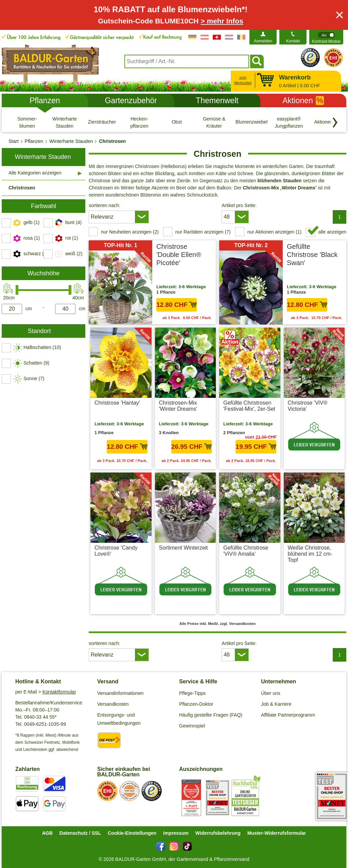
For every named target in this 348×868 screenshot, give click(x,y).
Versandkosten (113, 704)
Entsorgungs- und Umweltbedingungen (119, 719)
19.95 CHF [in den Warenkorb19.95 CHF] (256, 447)
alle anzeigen (332, 232)
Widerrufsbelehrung (218, 833)
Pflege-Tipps (192, 693)
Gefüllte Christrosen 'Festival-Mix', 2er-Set (249, 406)
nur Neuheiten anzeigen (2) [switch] (130, 232)
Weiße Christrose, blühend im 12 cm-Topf (310, 554)
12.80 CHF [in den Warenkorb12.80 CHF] (177, 305)
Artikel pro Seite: (239, 205)
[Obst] (177, 122)
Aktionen (303, 100)
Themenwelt (217, 100)
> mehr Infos (222, 21)
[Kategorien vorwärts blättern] (335, 123)
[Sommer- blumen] (27, 122)
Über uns (271, 693)
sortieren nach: (105, 205)
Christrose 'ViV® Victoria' (308, 406)
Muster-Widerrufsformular (277, 833)
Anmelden (263, 41)
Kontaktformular (59, 692)
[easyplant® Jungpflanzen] (289, 122)
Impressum (176, 833)
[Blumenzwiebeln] (251, 122)
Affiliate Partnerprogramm (288, 715)
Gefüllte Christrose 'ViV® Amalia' (246, 551)
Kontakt (293, 41)
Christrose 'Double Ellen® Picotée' (179, 255)
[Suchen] (257, 61)
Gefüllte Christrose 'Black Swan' (312, 255)
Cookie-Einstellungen (132, 833)
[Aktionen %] (326, 122)
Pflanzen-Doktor (196, 704)
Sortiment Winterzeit (184, 548)
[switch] (326, 37)
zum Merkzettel (243, 80)
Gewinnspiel (192, 726)
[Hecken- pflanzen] (139, 122)
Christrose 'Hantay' (117, 403)
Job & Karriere (276, 704)
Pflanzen (45, 100)
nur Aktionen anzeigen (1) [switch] (275, 232)
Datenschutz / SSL (80, 833)
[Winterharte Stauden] (65, 122)
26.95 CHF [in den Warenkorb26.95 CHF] (192, 447)
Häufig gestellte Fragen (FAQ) (211, 715)
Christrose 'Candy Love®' (116, 551)
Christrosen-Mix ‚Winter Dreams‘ (280, 188)
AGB (47, 833)
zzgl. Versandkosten (323, 461)
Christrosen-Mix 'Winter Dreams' (178, 406)
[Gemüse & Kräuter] (214, 122)
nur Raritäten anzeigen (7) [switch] (203, 232)
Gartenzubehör (131, 100)
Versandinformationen (120, 693)
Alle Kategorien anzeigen (35, 173)
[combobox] (187, 61)
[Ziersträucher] (102, 122)
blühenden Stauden (279, 181)
